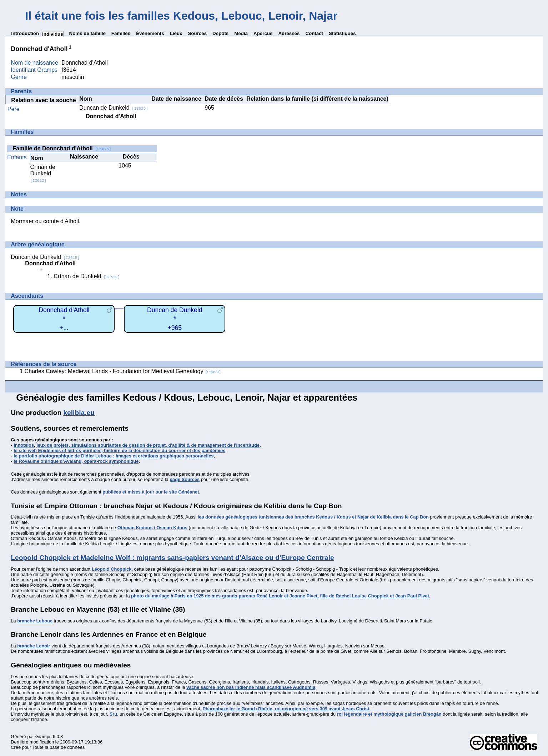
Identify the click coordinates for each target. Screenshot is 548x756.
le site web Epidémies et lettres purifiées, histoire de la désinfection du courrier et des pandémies (119, 450)
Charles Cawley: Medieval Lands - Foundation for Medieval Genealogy (123, 371)
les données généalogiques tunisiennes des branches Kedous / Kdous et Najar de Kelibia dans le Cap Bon (313, 517)
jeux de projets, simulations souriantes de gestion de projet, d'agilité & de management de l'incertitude (148, 445)
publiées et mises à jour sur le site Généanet (151, 492)
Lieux (176, 33)
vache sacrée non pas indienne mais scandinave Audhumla (251, 687)
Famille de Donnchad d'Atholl (62, 148)
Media (241, 33)
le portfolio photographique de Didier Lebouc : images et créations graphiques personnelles (114, 456)
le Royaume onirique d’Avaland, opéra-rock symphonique (76, 461)
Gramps (44, 737)
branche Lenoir (34, 646)
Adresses (289, 33)
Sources (197, 33)
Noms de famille (87, 33)
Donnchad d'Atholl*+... (64, 319)
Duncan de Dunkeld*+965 (175, 319)
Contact (314, 33)
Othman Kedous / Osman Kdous (152, 528)
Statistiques (342, 33)
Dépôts (220, 33)
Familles (121, 33)
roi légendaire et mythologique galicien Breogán (389, 714)
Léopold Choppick (112, 569)
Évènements (150, 33)
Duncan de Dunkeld (114, 108)
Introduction (25, 33)
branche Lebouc (35, 621)
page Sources (185, 479)
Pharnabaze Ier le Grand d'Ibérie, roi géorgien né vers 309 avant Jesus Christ (286, 709)
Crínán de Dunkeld (43, 173)
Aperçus (263, 33)
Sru (113, 714)
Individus (53, 34)
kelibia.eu (79, 413)
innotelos (24, 445)
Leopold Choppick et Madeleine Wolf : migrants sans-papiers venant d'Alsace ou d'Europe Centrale (172, 558)
